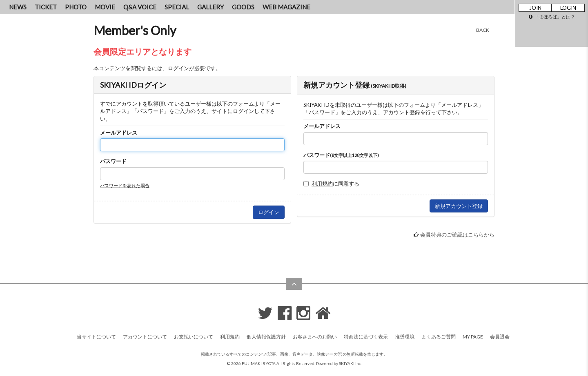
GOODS (243, 7)
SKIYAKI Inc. (350, 363)
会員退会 (500, 337)
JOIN (535, 8)
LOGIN (568, 8)
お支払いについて (194, 337)
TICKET (46, 7)
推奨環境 (405, 337)
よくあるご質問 (439, 337)
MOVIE (105, 7)
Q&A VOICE (140, 7)
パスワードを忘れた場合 (125, 185)
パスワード (113, 161)
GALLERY (210, 7)
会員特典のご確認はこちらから (457, 234)
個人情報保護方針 (266, 337)
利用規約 (322, 184)
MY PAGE (473, 337)
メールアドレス (119, 133)
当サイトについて (96, 337)
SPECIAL (177, 7)
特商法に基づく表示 (366, 337)
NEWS (18, 7)
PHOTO (76, 7)
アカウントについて (145, 337)
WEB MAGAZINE (286, 7)
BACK (483, 30)
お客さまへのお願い (315, 337)
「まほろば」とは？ (552, 17)
